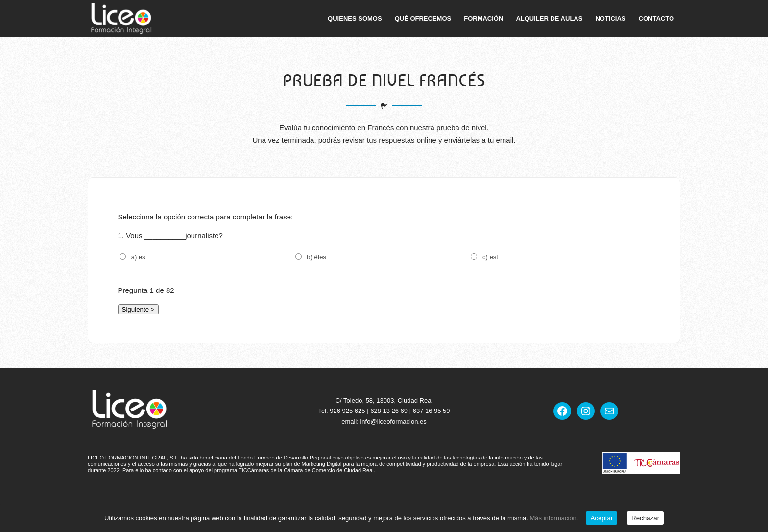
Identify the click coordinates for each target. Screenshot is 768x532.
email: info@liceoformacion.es (384, 422)
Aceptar (601, 518)
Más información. (554, 518)
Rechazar (645, 518)
